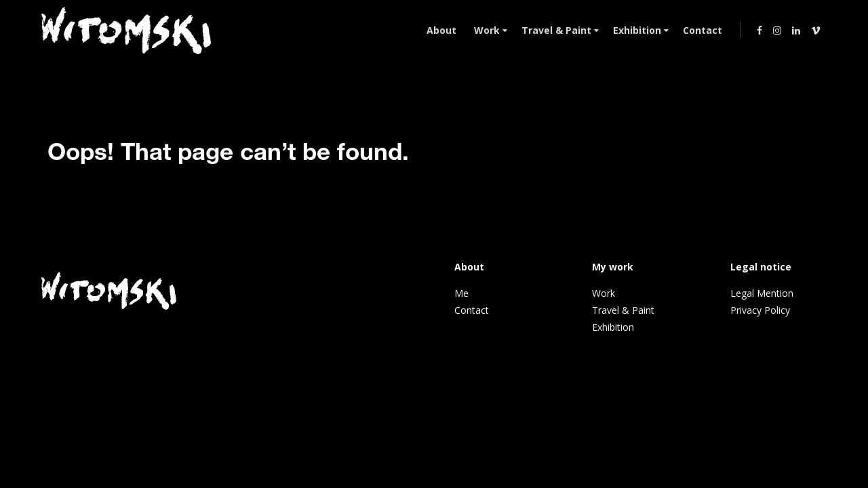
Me (461, 293)
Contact (472, 310)
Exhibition (613, 327)
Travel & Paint (623, 310)
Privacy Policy (760, 310)
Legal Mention (762, 293)
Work (604, 293)
